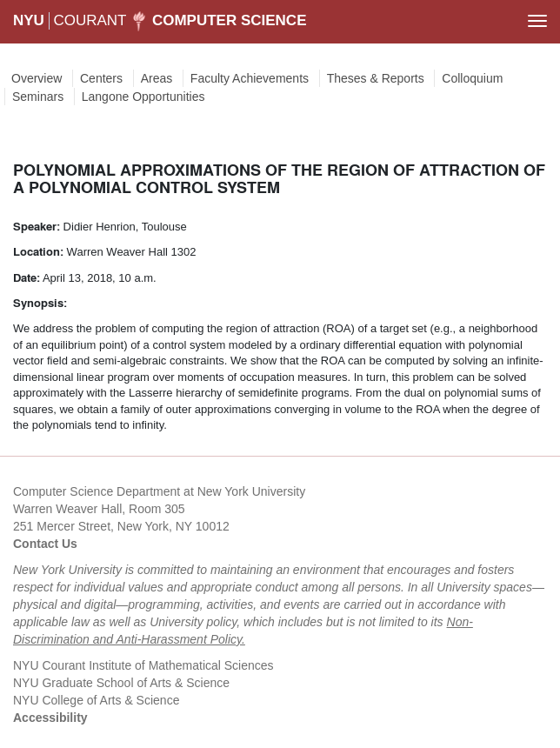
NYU (29, 20)
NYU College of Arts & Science (96, 700)
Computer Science (230, 20)
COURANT (90, 20)
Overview (37, 78)
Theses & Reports (376, 78)
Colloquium (472, 78)
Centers (101, 78)
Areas (157, 78)
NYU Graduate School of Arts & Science (121, 683)
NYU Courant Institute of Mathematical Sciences (143, 665)
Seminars (38, 97)
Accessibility (50, 718)
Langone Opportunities (143, 97)
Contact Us (45, 544)
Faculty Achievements (250, 78)
